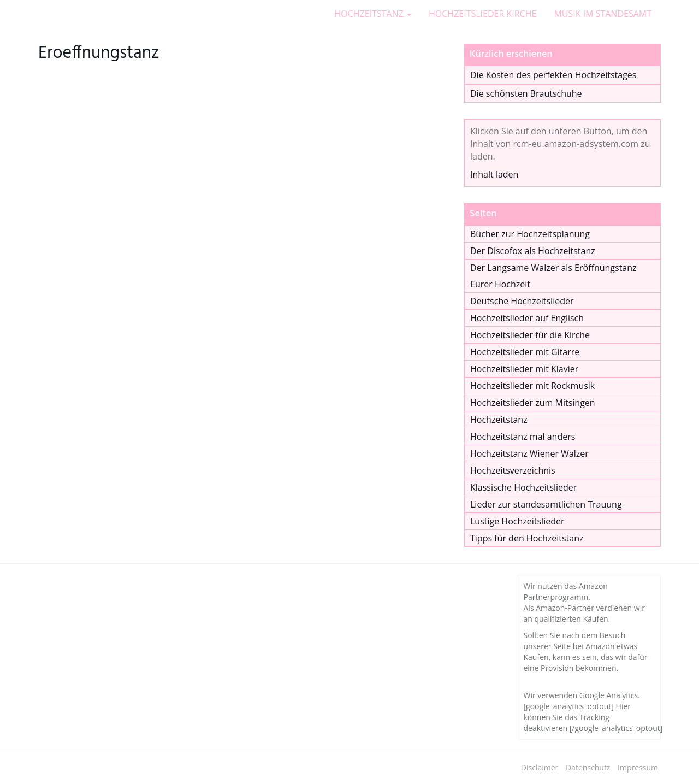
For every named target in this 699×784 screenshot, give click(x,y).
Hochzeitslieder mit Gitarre (525, 352)
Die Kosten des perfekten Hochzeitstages (553, 75)
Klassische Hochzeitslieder (523, 487)
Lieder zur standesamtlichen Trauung (546, 504)
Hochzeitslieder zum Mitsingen (533, 403)
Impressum (638, 767)
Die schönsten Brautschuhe (526, 93)
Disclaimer (540, 767)
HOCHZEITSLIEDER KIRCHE (482, 14)
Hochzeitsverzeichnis (513, 470)
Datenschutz (588, 767)
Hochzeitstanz (499, 420)
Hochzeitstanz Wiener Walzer (529, 453)
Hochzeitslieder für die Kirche (530, 335)
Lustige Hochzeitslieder (517, 521)
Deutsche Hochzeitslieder (522, 301)
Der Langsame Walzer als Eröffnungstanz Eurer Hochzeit (553, 276)
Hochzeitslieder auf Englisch (527, 318)
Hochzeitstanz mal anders (523, 437)
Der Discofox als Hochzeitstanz (533, 251)
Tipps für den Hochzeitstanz (527, 538)
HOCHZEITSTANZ (373, 14)
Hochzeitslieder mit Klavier (524, 369)
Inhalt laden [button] (494, 174)
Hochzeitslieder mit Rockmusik (532, 386)
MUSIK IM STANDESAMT (603, 14)
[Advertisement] (243, 250)
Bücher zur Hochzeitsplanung (530, 234)
